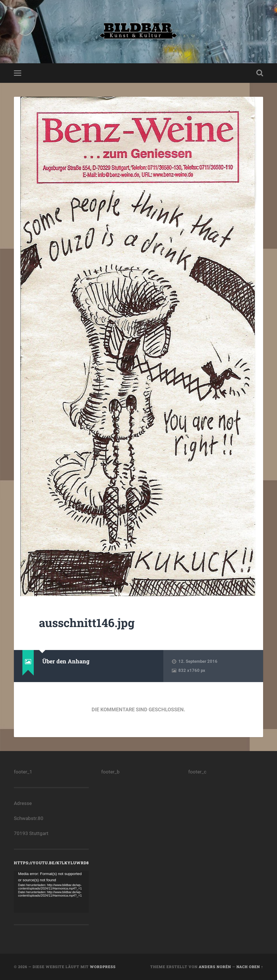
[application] (51, 892)
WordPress (103, 967)
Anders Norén (215, 967)
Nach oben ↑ (250, 967)
